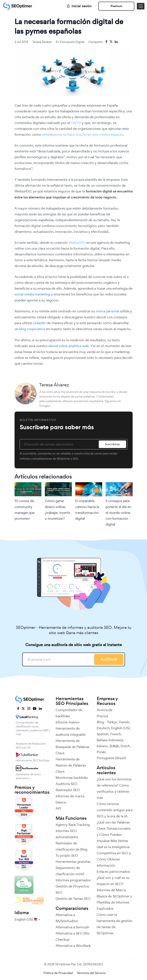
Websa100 (77, 243)
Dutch (125, 746)
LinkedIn (39, 323)
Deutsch (103, 728)
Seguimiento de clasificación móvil (70, 871)
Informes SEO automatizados (67, 834)
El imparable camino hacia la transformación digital (87, 510)
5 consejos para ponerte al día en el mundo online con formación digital (118, 513)
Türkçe (112, 722)
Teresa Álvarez (42, 42)
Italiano (102, 746)
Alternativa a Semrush (72, 927)
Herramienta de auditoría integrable (71, 731)
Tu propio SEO (67, 855)
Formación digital (72, 42)
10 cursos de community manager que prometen (25, 510)
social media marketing (32, 294)
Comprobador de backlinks (69, 713)
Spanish (103, 734)
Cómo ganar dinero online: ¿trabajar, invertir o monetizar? (57, 510)
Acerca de (105, 710)
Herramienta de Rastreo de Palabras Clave (71, 765)
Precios (102, 716)
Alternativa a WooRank (73, 946)
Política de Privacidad (58, 973)
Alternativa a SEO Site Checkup (72, 936)
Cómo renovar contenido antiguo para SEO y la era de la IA (115, 810)
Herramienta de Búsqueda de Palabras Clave (72, 747)
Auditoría (109, 659)
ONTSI (76, 123)
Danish (124, 722)
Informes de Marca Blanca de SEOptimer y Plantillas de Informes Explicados (114, 899)
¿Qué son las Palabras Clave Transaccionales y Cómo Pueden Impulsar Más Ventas (114, 832)
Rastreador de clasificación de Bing (71, 846)
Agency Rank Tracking (73, 825)
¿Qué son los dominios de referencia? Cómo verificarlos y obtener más (114, 788)
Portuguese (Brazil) (111, 758)
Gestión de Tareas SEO (73, 899)
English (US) (120, 728)
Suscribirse (112, 444)
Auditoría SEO (66, 784)
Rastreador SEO (68, 790)
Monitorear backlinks (72, 778)
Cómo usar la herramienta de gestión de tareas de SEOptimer (114, 924)
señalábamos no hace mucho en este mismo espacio (82, 134)
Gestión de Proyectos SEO (72, 889)
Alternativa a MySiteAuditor (67, 918)
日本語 (114, 746)
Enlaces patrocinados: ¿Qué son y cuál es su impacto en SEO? (114, 878)
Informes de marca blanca (70, 799)
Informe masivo (68, 722)
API (58, 808)
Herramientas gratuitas (73, 862)
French (116, 734)
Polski (101, 752)
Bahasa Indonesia (110, 740)
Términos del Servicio (91, 973)
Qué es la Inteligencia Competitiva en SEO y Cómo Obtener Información (114, 856)
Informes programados (73, 880)
